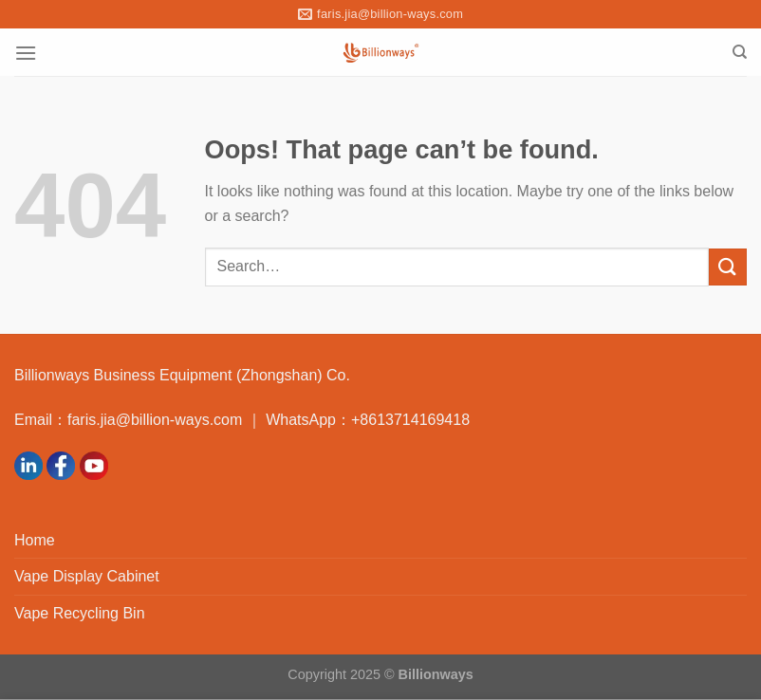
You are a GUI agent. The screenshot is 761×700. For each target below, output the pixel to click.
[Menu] (26, 53)
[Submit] (728, 267)
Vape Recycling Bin (80, 613)
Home (35, 540)
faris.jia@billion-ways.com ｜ (167, 420)
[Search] (740, 52)
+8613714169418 (410, 420)
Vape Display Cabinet (87, 576)
